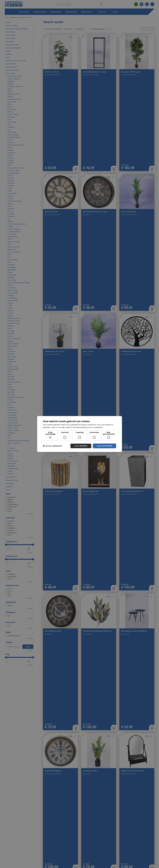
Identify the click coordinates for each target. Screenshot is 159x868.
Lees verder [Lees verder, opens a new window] (108, 427)
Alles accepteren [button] (104, 446)
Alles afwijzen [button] (81, 446)
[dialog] (80, 434)
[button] (52, 446)
